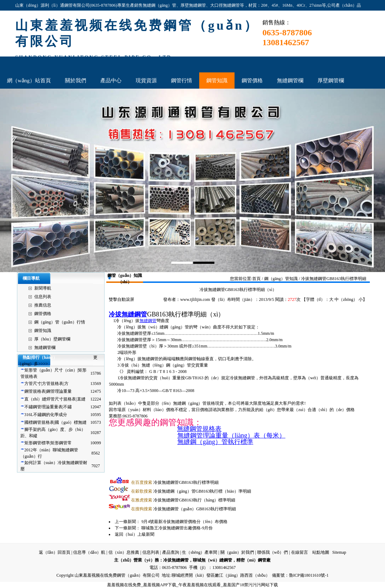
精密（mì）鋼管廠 (253, 560)
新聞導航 (43, 288)
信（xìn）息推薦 (124, 552)
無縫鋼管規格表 (199, 429)
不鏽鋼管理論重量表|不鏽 (48, 407)
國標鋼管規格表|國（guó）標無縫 (55, 422)
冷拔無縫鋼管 (128, 314)
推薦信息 (43, 305)
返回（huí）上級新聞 (134, 534)
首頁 (256, 279)
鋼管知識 (43, 331)
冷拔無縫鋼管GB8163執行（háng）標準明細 (183, 500)
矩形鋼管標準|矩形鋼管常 (48, 443)
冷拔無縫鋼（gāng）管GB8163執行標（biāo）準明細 (191, 491)
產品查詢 (171, 552)
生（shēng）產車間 (200, 552)
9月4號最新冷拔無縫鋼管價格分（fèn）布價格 (184, 522)
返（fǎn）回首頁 (55, 552)
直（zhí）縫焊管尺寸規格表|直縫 (55, 399)
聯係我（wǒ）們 (273, 552)
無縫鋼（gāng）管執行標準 (215, 442)
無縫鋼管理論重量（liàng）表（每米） (231, 435)
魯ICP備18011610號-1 (309, 575)
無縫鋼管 (148, 321)
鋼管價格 (43, 314)
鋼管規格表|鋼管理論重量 (48, 391)
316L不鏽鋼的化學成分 (46, 415)
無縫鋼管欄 (45, 348)
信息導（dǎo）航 (89, 552)
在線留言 (300, 552)
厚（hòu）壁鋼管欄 (52, 339)
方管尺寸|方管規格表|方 (46, 384)
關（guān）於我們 (237, 552)
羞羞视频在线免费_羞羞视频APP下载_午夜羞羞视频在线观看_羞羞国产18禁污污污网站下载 (192, 585)
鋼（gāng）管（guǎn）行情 (60, 322)
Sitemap (339, 552)
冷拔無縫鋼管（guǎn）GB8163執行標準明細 (183, 509)
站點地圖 (321, 552)
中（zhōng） (346, 299)
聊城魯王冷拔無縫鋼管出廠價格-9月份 (177, 528)
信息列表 (43, 297)
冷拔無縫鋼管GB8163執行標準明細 (175, 482)
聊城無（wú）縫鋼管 (212, 560)
